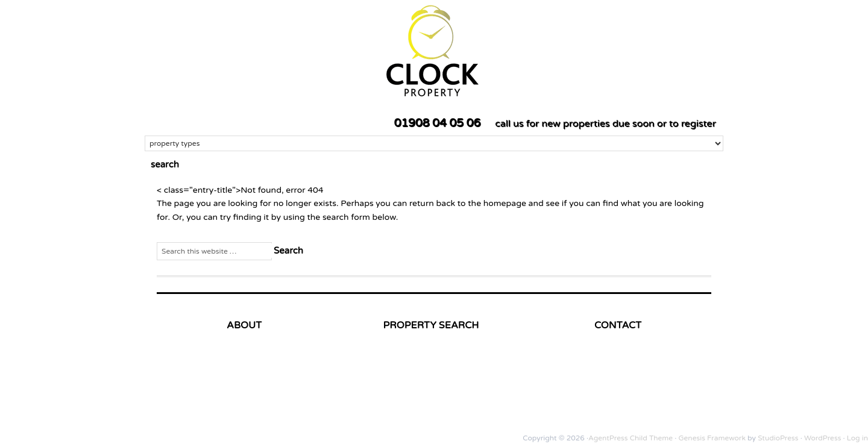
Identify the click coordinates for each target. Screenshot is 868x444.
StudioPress (778, 438)
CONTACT (618, 325)
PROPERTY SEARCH (431, 325)
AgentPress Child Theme (631, 438)
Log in (857, 438)
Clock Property (552, 50)
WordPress (822, 438)
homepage (505, 203)
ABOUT (244, 325)
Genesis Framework (712, 438)
